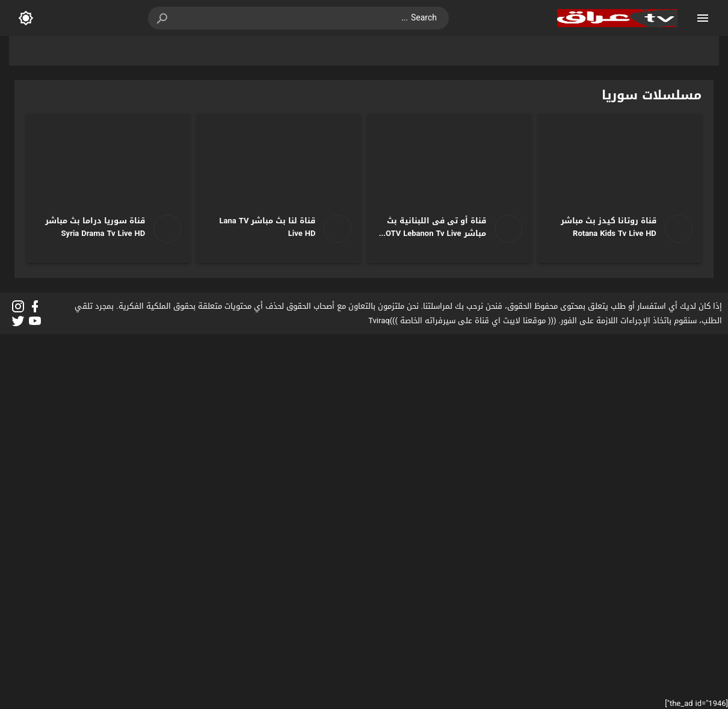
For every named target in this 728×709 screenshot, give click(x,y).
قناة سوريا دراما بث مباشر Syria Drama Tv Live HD (95, 227)
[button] (163, 18)
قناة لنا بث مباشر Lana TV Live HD (268, 227)
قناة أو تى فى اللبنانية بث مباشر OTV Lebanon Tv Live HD (436, 233)
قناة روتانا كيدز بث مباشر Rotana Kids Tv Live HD (609, 227)
